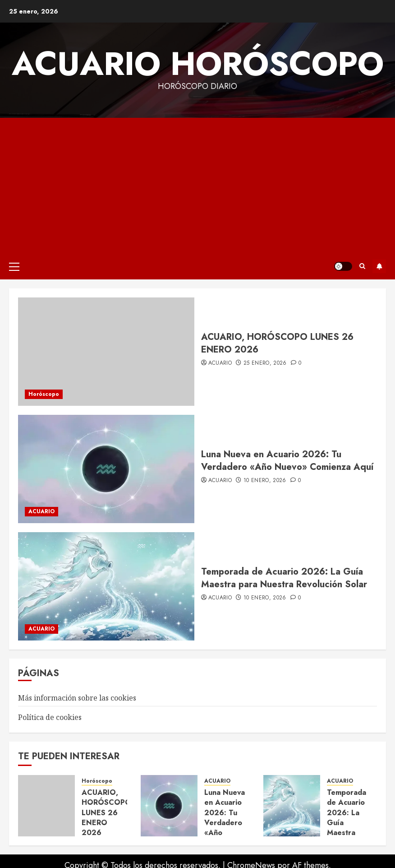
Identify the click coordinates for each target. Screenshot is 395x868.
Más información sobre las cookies (77, 698)
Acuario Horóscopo (198, 64)
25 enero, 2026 (265, 363)
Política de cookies (50, 717)
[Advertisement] (197, 186)
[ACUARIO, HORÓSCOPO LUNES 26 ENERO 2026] (106, 352)
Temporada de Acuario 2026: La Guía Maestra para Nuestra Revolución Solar (284, 578)
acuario (220, 363)
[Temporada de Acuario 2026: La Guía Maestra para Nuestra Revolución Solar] (106, 586)
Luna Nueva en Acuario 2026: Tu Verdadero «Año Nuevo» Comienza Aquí (287, 461)
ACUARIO (41, 511)
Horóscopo (44, 394)
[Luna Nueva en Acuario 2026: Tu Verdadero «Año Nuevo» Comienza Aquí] (106, 469)
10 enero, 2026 (265, 481)
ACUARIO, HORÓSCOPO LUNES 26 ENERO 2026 (277, 343)
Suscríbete (379, 266)
